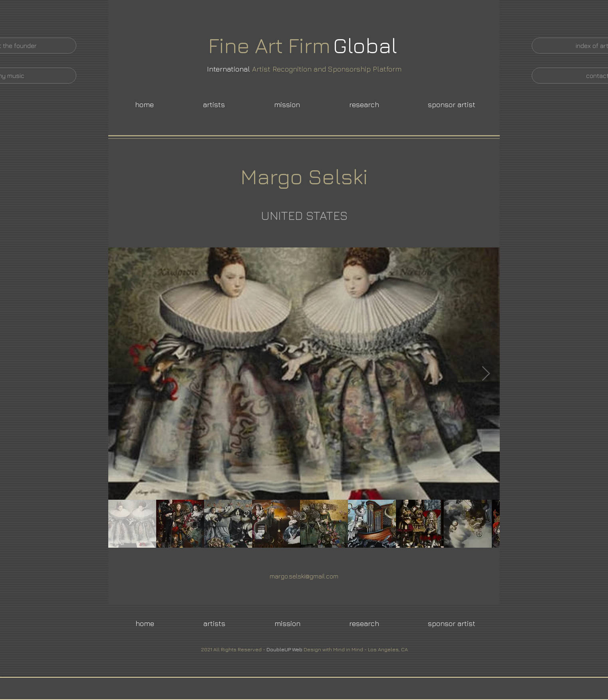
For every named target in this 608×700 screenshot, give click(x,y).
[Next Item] (486, 374)
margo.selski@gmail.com (304, 576)
